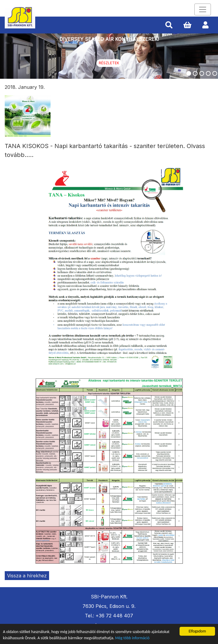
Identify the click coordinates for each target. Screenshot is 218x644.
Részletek (109, 63)
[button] (169, 25)
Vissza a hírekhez (27, 576)
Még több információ (132, 638)
